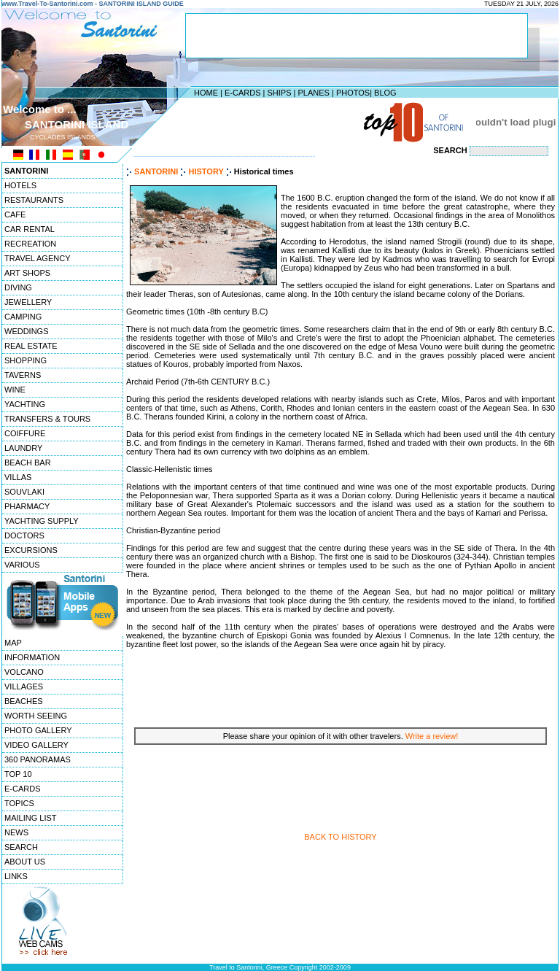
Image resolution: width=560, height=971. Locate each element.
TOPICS (19, 803)
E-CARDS (243, 93)
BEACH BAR (28, 463)
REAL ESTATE (31, 346)
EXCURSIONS (31, 550)
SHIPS (279, 93)
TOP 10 (18, 774)
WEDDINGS (27, 331)
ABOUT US (25, 862)
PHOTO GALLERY (38, 730)
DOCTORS (24, 535)
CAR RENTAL (30, 229)
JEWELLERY (28, 302)
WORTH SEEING (36, 716)
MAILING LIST (31, 818)
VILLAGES (24, 686)
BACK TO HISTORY (340, 837)
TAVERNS (23, 375)
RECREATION (30, 244)
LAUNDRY (23, 448)
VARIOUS (22, 565)
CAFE (15, 214)
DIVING (18, 287)
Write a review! (432, 736)
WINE (15, 390)
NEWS (16, 832)
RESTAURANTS (34, 200)
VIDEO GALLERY (36, 745)
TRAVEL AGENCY (37, 258)
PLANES (313, 93)
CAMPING (23, 317)
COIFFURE (25, 433)
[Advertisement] (276, 122)
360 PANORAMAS (38, 759)
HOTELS (20, 185)
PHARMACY (27, 506)
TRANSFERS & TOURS (47, 419)
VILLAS (18, 477)
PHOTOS (353, 93)
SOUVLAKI (24, 492)
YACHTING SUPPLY (42, 521)
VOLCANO (24, 672)
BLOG (385, 93)
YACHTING (25, 404)
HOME (206, 93)
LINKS (16, 876)
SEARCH (21, 847)
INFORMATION (32, 657)
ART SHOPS (27, 273)
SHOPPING (26, 360)
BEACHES (24, 701)
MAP (13, 643)
